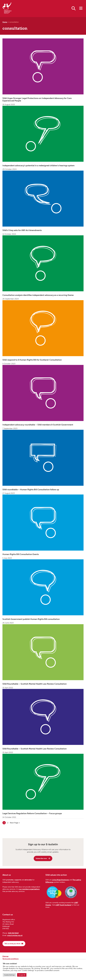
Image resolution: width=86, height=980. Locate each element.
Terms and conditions (10, 959)
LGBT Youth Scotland (63, 905)
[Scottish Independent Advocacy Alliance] (7, 8)
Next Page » (15, 822)
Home (5, 22)
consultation (14, 22)
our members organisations (29, 889)
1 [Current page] (5, 822)
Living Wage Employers (61, 880)
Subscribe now (43, 858)
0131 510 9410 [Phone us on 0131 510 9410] (13, 933)
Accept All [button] (22, 975)
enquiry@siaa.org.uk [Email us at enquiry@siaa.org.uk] (15, 935)
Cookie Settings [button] (9, 975)
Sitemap (5, 956)
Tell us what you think (14, 944)
